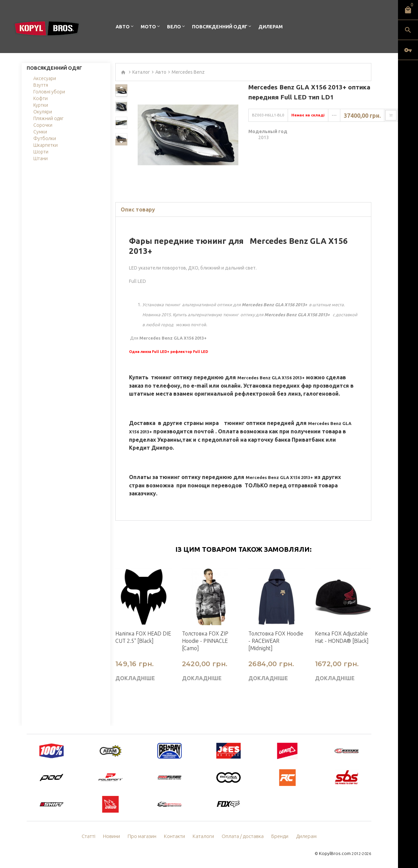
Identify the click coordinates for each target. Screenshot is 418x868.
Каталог (141, 72)
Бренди (277, 836)
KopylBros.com (336, 853)
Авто (123, 27)
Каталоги (204, 836)
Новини (116, 836)
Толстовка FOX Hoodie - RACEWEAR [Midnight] (276, 641)
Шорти (41, 152)
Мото (148, 27)
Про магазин (145, 836)
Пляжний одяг (48, 118)
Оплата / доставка (241, 836)
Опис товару (138, 209)
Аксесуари (45, 78)
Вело (174, 27)
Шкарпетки (45, 145)
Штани (40, 158)
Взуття (41, 85)
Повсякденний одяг (220, 27)
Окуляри (43, 112)
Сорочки (43, 125)
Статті (93, 836)
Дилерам (270, 27)
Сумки (40, 132)
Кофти (40, 98)
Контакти (176, 836)
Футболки (45, 138)
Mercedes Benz (188, 72)
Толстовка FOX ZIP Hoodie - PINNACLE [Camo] (205, 641)
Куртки (41, 105)
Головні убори (49, 92)
